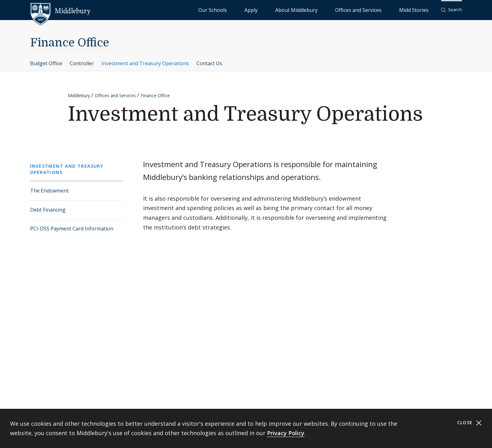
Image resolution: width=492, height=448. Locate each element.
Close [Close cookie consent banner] (470, 423)
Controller (82, 63)
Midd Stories (421, 10)
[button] (452, 10)
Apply (303, 10)
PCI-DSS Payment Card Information (72, 229)
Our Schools (277, 10)
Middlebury (79, 95)
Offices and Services (380, 10)
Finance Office (70, 43)
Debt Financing (48, 210)
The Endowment (49, 191)
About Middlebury (334, 10)
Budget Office (46, 63)
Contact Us (209, 63)
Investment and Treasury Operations (145, 63)
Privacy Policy (286, 433)
